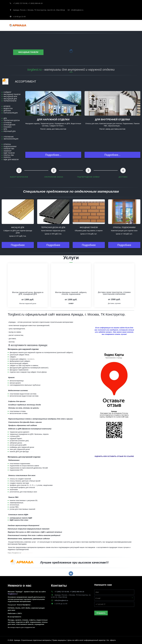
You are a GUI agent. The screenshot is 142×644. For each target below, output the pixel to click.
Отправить (101, 613)
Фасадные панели (28, 52)
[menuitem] (26, 82)
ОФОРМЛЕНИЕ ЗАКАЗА (54, 177)
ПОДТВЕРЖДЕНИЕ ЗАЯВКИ (88, 177)
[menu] (76, 82)
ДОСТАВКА (123, 177)
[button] (26, 82)
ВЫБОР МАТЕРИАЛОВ (19, 177)
